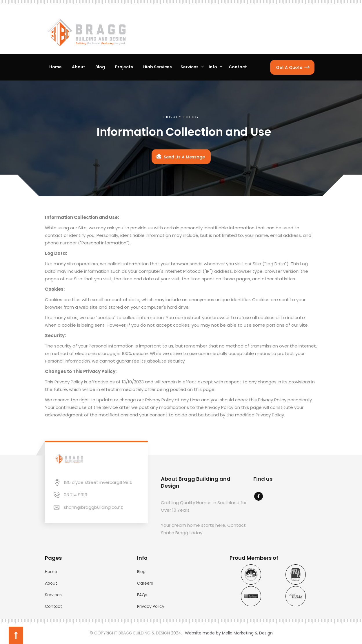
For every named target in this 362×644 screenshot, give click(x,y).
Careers (145, 583)
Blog (141, 572)
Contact (53, 606)
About (51, 583)
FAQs (142, 595)
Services (53, 595)
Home (51, 572)
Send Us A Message (184, 157)
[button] (191, 67)
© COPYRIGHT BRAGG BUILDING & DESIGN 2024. (136, 633)
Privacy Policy (151, 606)
